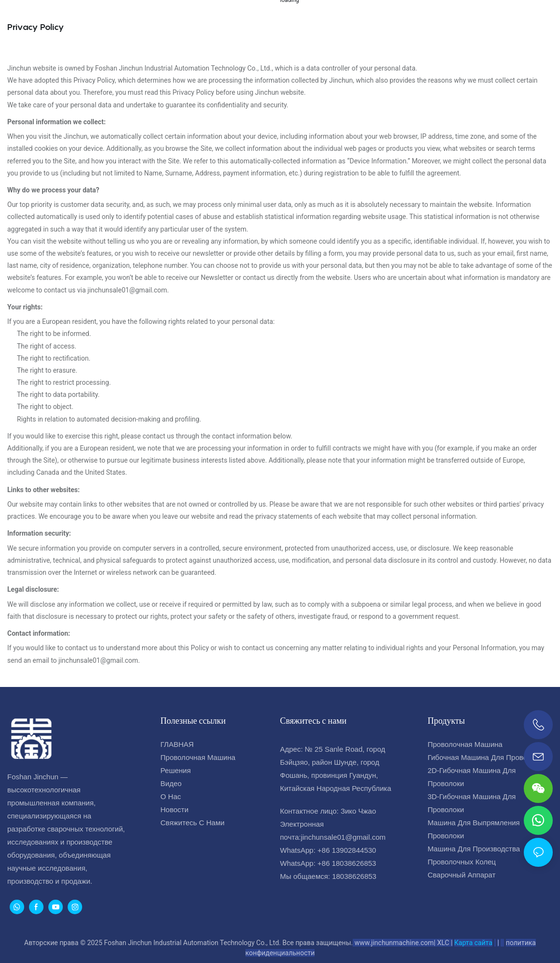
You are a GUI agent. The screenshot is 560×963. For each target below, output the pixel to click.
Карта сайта (473, 943)
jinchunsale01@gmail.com (343, 837)
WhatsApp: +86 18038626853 (328, 863)
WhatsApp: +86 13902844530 (328, 850)
